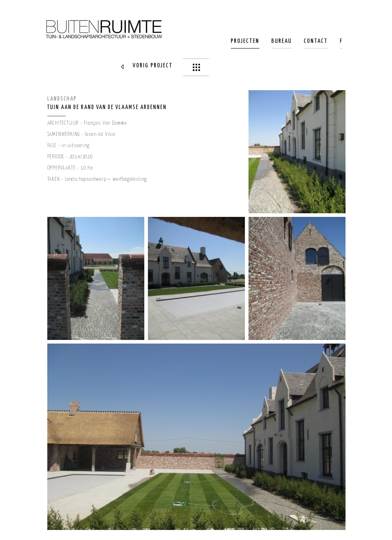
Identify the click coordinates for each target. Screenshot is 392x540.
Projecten (245, 41)
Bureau (282, 41)
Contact (316, 41)
